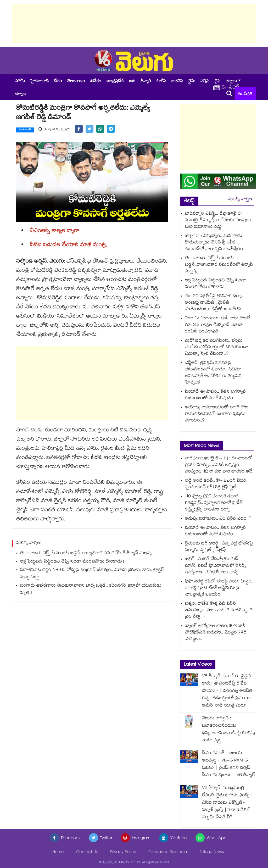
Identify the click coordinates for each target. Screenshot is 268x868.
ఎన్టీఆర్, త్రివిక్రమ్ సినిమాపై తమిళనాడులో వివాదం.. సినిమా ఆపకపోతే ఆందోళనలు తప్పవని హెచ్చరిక (213, 373)
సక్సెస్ (205, 82)
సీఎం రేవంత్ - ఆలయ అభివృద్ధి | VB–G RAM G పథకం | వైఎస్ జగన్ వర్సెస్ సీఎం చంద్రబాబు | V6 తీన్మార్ (229, 764)
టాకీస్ (161, 82)
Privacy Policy (123, 852)
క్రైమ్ (192, 82)
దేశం (58, 82)
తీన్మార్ (146, 82)
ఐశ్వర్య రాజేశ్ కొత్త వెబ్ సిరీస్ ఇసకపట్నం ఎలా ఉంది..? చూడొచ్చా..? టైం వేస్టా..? (219, 611)
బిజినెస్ (177, 82)
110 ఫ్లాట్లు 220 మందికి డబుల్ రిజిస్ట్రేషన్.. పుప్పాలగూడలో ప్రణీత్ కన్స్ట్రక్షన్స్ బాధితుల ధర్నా (214, 503)
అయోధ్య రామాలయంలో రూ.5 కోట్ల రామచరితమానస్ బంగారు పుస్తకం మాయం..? (217, 414)
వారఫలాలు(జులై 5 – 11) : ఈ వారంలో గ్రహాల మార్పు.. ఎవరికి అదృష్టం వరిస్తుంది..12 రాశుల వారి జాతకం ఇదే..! (220, 465)
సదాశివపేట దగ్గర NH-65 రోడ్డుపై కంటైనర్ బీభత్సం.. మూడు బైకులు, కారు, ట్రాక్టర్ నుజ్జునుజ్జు (92, 574)
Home (58, 852)
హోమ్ (20, 82)
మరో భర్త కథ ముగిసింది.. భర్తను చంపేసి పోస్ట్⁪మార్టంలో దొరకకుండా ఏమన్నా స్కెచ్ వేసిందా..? (216, 347)
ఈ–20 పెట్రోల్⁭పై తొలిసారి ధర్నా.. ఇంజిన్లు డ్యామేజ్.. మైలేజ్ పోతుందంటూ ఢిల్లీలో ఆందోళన (214, 303)
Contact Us (87, 852)
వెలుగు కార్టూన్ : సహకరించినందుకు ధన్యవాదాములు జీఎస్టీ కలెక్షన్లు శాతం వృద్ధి (229, 730)
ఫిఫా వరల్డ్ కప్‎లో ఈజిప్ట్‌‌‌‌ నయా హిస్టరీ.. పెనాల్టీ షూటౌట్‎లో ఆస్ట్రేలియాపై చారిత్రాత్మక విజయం (219, 588)
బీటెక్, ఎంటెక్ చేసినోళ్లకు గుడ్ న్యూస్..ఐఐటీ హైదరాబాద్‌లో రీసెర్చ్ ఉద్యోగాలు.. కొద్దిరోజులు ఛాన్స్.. (216, 566)
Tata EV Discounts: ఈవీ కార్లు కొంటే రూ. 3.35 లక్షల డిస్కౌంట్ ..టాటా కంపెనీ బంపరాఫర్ (218, 325)
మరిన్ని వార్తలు (241, 200)
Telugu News (212, 852)
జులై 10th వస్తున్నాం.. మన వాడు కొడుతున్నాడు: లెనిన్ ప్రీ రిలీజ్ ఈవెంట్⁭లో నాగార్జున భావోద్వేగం (214, 243)
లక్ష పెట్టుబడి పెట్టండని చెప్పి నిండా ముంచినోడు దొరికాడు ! (72, 562)
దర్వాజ (20, 95)
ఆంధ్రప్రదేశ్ (115, 82)
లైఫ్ (217, 82)
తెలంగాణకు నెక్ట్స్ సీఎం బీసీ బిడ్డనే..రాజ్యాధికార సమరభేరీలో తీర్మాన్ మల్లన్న (86, 553)
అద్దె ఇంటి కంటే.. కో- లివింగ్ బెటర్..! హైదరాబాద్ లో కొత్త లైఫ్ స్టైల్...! (217, 484)
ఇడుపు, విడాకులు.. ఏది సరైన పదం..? (218, 519)
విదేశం (96, 82)
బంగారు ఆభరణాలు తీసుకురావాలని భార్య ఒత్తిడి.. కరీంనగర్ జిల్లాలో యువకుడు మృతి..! (91, 590)
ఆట (132, 82)
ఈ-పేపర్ (245, 95)
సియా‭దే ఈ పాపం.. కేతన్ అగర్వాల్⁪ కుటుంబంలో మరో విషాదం (216, 395)
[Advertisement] (134, 24)
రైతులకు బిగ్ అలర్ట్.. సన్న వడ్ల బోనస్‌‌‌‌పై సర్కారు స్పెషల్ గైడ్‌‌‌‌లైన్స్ (219, 547)
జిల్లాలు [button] (231, 82)
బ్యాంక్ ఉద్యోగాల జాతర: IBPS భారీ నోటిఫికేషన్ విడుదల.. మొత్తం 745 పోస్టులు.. (216, 633)
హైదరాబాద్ (39, 82)
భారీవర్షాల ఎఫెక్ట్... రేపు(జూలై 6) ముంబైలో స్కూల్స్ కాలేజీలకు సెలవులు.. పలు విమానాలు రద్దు (219, 221)
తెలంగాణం (76, 82)
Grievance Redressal (168, 852)
